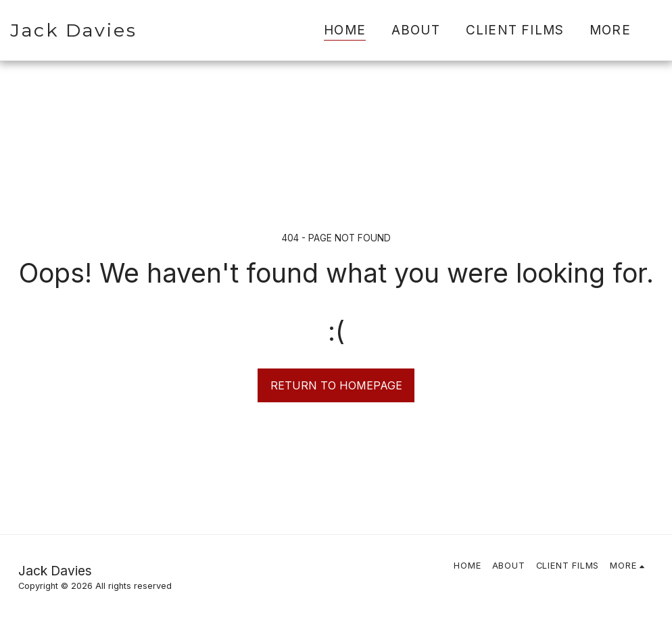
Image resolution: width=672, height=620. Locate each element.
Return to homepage (336, 385)
